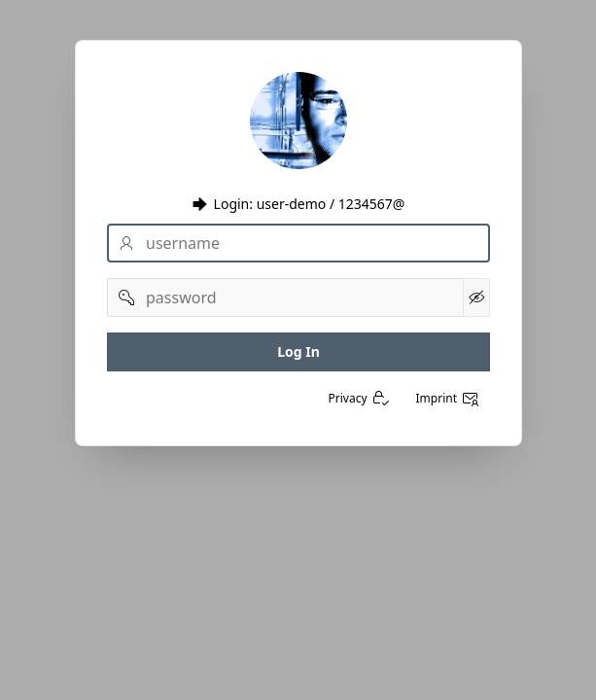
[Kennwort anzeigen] (475, 297)
